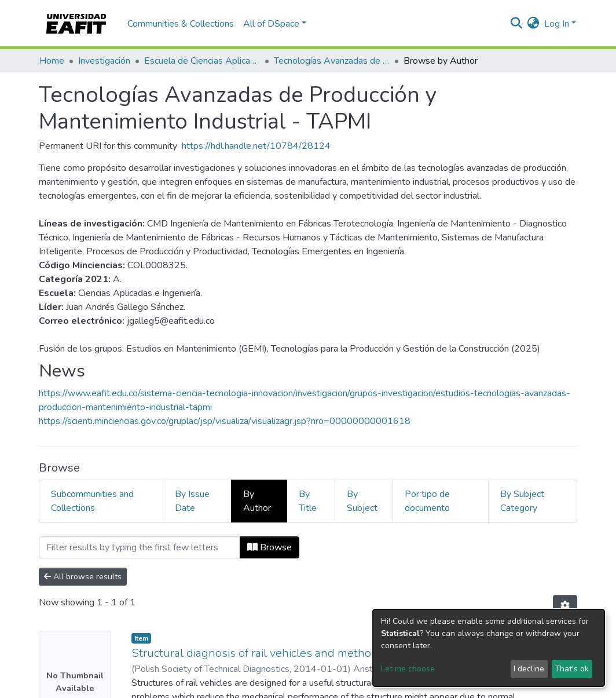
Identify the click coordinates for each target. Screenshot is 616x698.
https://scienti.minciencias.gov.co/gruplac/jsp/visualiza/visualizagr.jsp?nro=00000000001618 (225, 421)
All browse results (83, 577)
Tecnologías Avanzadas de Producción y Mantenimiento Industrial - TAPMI (332, 61)
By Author (257, 501)
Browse (269, 547)
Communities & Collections (181, 24)
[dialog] (489, 648)
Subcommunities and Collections (92, 501)
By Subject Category (522, 501)
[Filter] (140, 547)
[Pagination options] (565, 606)
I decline (529, 669)
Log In (557, 24)
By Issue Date (192, 501)
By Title (308, 501)
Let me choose (408, 669)
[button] (533, 24)
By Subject (362, 501)
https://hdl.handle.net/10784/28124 (256, 146)
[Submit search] (517, 24)
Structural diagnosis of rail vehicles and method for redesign (287, 653)
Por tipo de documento (427, 501)
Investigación (104, 61)
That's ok (572, 669)
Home (52, 61)
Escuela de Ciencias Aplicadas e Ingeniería (202, 61)
